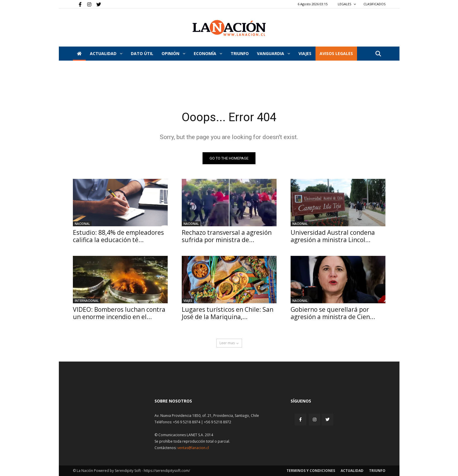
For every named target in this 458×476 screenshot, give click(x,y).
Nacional (82, 224)
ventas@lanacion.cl (193, 448)
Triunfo (240, 53)
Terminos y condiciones (311, 471)
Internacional (87, 301)
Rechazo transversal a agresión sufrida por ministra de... (227, 236)
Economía (208, 53)
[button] (378, 54)
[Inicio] (79, 54)
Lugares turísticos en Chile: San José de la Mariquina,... (228, 313)
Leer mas (229, 343)
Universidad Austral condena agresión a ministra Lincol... (333, 236)
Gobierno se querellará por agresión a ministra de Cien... (333, 313)
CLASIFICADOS (374, 4)
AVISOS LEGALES (336, 53)
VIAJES (305, 53)
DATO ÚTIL (142, 53)
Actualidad (106, 53)
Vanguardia (273, 53)
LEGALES (347, 4)
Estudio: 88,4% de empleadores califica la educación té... (118, 236)
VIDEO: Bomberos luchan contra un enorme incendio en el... (119, 313)
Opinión (173, 53)
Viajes (188, 301)
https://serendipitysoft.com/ (167, 471)
